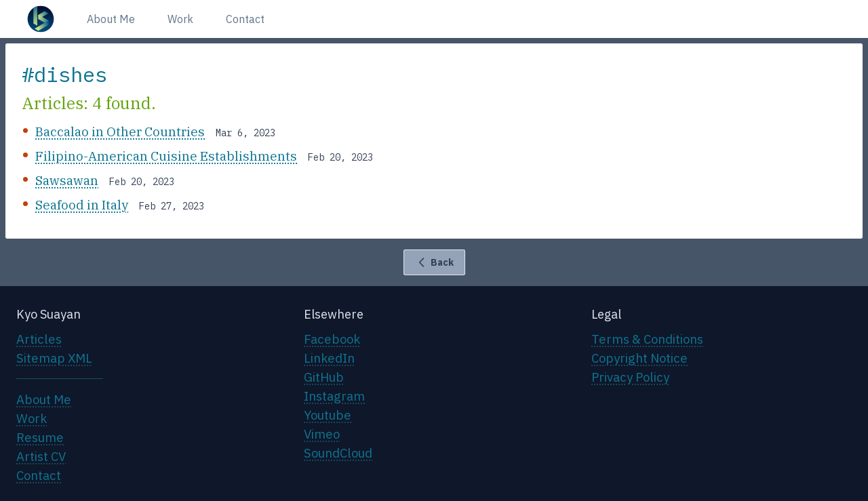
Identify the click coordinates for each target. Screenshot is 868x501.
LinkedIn (329, 358)
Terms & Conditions (647, 339)
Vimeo (322, 434)
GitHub (324, 377)
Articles (39, 339)
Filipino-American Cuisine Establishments (166, 156)
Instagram (334, 396)
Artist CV (41, 456)
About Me (111, 19)
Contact (245, 19)
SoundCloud (338, 453)
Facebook (332, 339)
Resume (40, 437)
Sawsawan (67, 180)
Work (180, 19)
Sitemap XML (54, 358)
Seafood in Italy (82, 205)
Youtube (328, 415)
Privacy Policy (630, 377)
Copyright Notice (639, 358)
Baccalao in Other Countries (120, 132)
